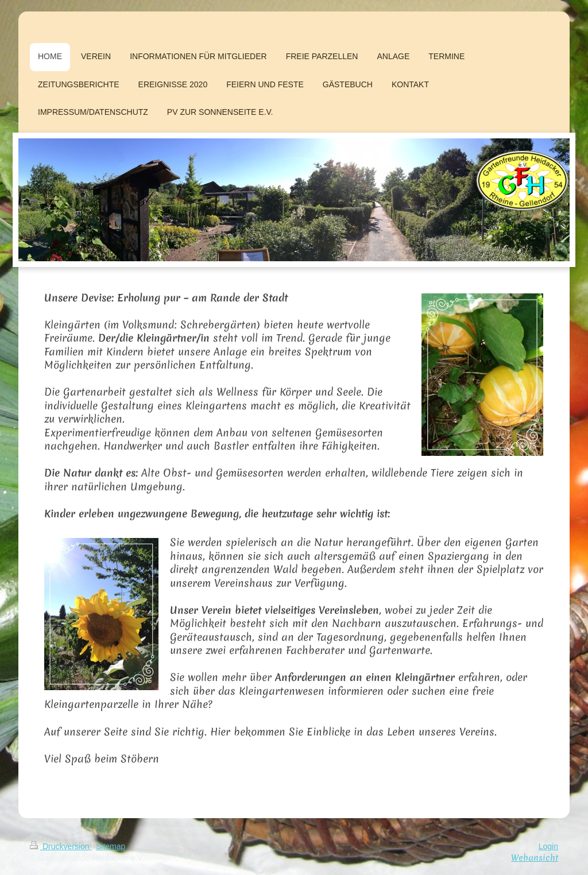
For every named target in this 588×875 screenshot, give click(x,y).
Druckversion (61, 846)
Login (548, 846)
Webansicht (535, 858)
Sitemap (111, 846)
